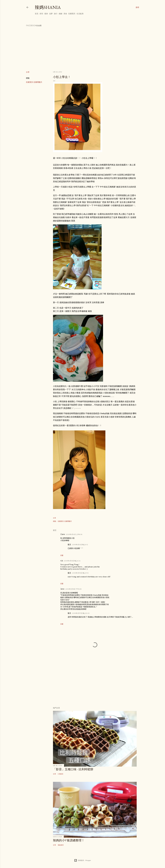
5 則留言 (61, 774)
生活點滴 (80, 14)
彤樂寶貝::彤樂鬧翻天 (34, 82)
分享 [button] (28, 72)
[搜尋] (137, 7)
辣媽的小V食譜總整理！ (69, 840)
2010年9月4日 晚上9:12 (80, 545)
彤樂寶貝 (72, 14)
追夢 (51, 14)
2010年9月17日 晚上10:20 (81, 613)
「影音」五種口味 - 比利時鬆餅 (73, 769)
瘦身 (46, 14)
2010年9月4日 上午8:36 (74, 534)
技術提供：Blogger (83, 860)
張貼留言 (61, 845)
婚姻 (60, 14)
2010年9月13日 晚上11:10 (80, 573)
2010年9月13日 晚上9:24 (72, 561)
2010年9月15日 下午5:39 (73, 589)
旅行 (56, 14)
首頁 (37, 14)
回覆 (62, 555)
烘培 (41, 14)
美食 (65, 14)
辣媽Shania (48, 7)
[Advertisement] (95, 683)
